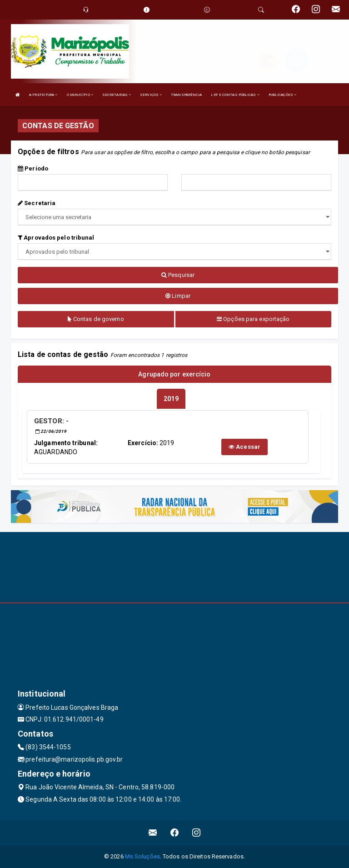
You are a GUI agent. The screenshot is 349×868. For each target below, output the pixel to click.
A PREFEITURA (43, 95)
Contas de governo (96, 319)
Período (33, 168)
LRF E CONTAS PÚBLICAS (235, 95)
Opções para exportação (253, 319)
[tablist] (171, 399)
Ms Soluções (142, 856)
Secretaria (37, 203)
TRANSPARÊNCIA (186, 95)
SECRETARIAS (117, 95)
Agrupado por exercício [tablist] (174, 374)
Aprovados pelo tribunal (56, 238)
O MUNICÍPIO (80, 95)
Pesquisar (178, 275)
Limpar (178, 296)
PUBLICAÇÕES (282, 95)
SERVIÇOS (151, 95)
